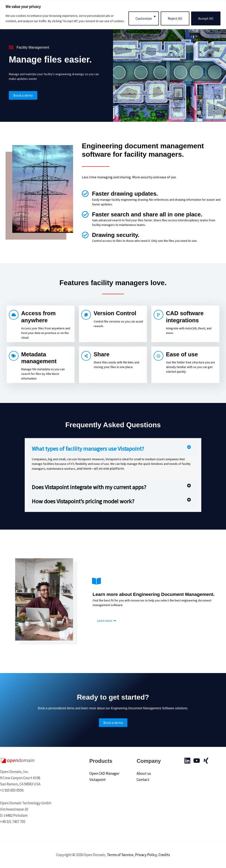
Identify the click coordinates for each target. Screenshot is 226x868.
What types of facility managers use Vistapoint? (88, 449)
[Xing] (206, 761)
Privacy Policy (146, 855)
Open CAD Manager (104, 773)
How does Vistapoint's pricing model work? (83, 501)
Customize (144, 18)
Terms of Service (120, 855)
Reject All (175, 18)
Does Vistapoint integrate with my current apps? (89, 487)
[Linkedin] (187, 761)
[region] (113, 15)
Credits (164, 855)
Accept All (206, 18)
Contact (143, 780)
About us (144, 773)
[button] (113, 449)
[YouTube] (197, 761)
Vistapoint (98, 780)
